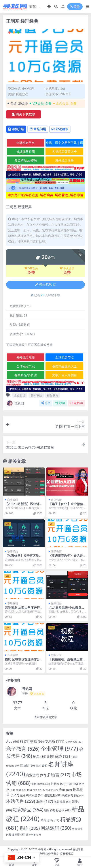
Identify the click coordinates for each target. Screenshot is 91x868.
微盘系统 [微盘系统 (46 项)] (24, 790)
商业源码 (13, 500)
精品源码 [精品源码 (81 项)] (50, 820)
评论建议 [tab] (60, 129)
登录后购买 (45, 285)
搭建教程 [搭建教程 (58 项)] (53, 795)
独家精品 (13, 551)
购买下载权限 (24, 114)
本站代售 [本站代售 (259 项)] (21, 801)
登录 (75, 7)
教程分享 (56, 655)
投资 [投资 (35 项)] (38, 790)
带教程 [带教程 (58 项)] (58, 784)
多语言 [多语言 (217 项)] (59, 775)
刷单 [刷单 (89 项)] (40, 756)
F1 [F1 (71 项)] (25, 741)
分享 (46, 403)
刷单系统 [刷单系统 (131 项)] (59, 756)
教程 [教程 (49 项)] (68, 795)
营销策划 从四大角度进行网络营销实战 (22, 609)
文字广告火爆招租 (64, 375)
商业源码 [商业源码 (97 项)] (36, 775)
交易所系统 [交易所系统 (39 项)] (74, 742)
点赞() (76, 403)
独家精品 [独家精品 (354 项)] (28, 810)
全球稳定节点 (26, 143)
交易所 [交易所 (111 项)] (54, 741)
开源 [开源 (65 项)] (72, 784)
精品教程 (53, 395)
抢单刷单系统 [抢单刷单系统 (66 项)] (32, 795)
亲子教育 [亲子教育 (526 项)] (23, 749)
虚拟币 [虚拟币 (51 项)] (18, 835)
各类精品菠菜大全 (64, 152)
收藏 (60, 403)
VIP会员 (31, 268)
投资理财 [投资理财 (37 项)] (50, 790)
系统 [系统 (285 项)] (30, 828)
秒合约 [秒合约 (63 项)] (63, 810)
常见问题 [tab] (38, 129)
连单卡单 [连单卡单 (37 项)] (33, 835)
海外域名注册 (64, 160)
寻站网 (15, 403)
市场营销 (56, 500)
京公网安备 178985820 (59, 854)
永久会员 (67, 268)
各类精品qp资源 (26, 160)
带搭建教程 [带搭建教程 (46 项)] (41, 784)
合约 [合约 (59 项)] (41, 765)
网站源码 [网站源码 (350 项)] (56, 828)
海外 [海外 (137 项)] (45, 801)
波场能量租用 (26, 152)
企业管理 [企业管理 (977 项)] (59, 748)
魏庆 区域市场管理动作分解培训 (22, 661)
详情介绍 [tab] (16, 129)
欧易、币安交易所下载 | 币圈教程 (64, 144)
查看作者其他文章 (45, 717)
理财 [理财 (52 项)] (50, 810)
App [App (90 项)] (13, 741)
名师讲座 (36, 395)
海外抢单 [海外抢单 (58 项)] (63, 802)
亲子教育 (56, 551)
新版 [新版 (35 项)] (79, 796)
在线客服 (78, 849)
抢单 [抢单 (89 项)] (65, 790)
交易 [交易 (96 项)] (37, 741)
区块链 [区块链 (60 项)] (27, 765)
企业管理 (28, 89)
